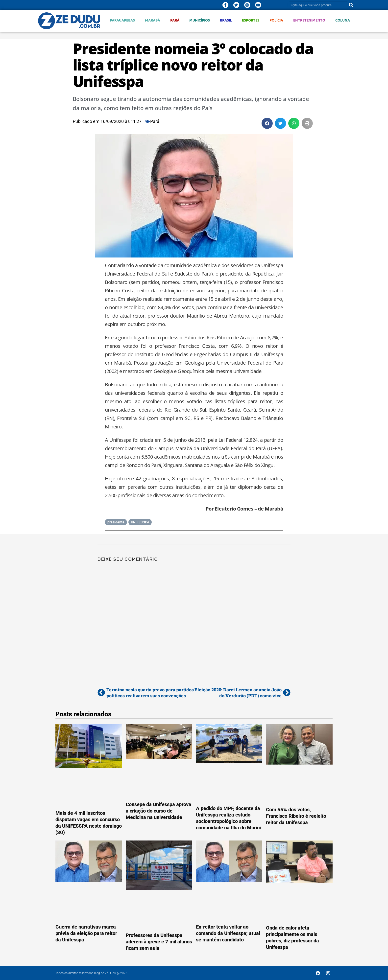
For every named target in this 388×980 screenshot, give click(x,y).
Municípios (200, 20)
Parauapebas (122, 20)
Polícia (276, 20)
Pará (175, 20)
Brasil (226, 20)
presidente (116, 522)
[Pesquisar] (351, 5)
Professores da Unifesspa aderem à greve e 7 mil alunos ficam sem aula (159, 942)
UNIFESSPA (140, 522)
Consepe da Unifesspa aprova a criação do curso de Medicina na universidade (158, 811)
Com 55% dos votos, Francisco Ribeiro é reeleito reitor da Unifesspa (296, 816)
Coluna (343, 20)
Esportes (251, 20)
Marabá (153, 20)
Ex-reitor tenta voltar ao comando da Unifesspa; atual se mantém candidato (228, 933)
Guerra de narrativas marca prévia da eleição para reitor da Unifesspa (86, 933)
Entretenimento (309, 20)
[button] (267, 123)
